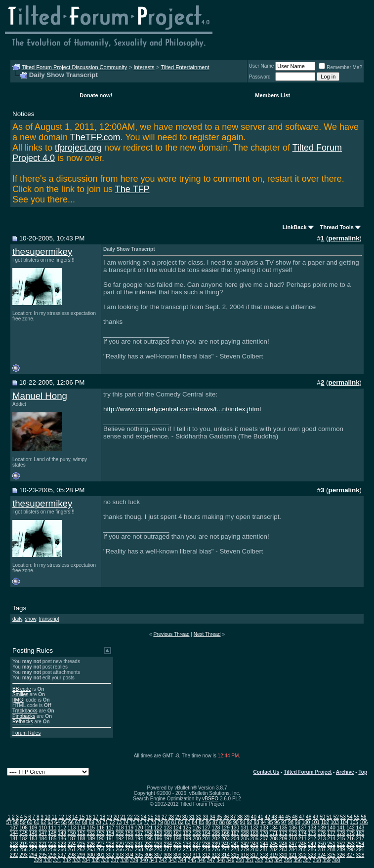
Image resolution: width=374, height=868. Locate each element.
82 (181, 822)
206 (254, 839)
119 (129, 828)
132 (254, 828)
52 (336, 817)
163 (197, 833)
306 (148, 855)
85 (201, 822)
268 (139, 849)
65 (64, 822)
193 (129, 839)
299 (81, 855)
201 (206, 839)
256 (23, 849)
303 (120, 855)
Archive (345, 772)
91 (243, 822)
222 (53, 844)
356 (298, 860)
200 (197, 839)
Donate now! (96, 95)
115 (91, 828)
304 (129, 855)
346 (201, 860)
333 (76, 860)
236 (187, 844)
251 (331, 844)
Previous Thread (171, 634)
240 (226, 844)
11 (55, 817)
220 (33, 844)
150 (72, 833)
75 (133, 822)
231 (139, 844)
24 (144, 817)
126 (197, 828)
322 (303, 855)
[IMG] (18, 700)
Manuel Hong (40, 396)
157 (139, 833)
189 (91, 839)
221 (43, 844)
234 (168, 844)
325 (331, 855)
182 (23, 839)
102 (325, 822)
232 (148, 844)
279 (245, 849)
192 (120, 839)
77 (146, 822)
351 (250, 860)
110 (43, 828)
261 (72, 849)
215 (341, 839)
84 (194, 822)
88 (222, 822)
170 (264, 833)
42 (268, 817)
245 (273, 844)
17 (96, 817)
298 (72, 855)
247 (293, 844)
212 (312, 839)
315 (235, 855)
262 (81, 849)
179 (351, 833)
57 (9, 822)
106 (364, 822)
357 (308, 860)
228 (110, 844)
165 (216, 833)
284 (293, 849)
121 (148, 828)
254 (360, 844)
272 (178, 849)
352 (259, 860)
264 (101, 849)
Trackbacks (25, 711)
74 (126, 822)
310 (187, 855)
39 (247, 817)
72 (112, 822)
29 (178, 817)
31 (192, 817)
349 (230, 860)
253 (351, 844)
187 (72, 839)
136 (293, 828)
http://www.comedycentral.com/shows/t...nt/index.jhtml (182, 409)
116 (101, 828)
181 (14, 839)
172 (283, 833)
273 (187, 849)
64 (57, 822)
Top (363, 772)
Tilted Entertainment (185, 67)
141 (341, 828)
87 (215, 822)
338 (125, 860)
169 (254, 833)
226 (91, 844)
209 (283, 839)
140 (331, 828)
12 (61, 817)
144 (14, 833)
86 (208, 822)
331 (57, 860)
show (30, 619)
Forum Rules (26, 733)
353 (269, 860)
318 (264, 855)
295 (43, 855)
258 (43, 849)
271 (168, 849)
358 (317, 860)
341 (153, 860)
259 (53, 849)
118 (120, 828)
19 (109, 817)
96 (277, 822)
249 (312, 844)
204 (235, 839)
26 (157, 817)
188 (81, 839)
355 (288, 860)
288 (331, 849)
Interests (144, 67)
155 (120, 833)
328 (360, 855)
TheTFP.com (95, 137)
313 (216, 855)
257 (33, 849)
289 (341, 849)
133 (264, 828)
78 (153, 822)
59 (23, 822)
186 (62, 839)
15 (82, 817)
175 (312, 833)
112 (62, 828)
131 (245, 828)
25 (150, 817)
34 (212, 817)
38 (240, 817)
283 (283, 849)
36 (226, 817)
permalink (344, 238)
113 (72, 828)
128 (216, 828)
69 (92, 822)
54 (350, 817)
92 (249, 822)
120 (139, 828)
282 (273, 849)
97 (284, 822)
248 (303, 844)
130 (235, 828)
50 (322, 817)
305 (139, 855)
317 (254, 855)
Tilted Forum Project (308, 772)
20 (116, 817)
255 (14, 849)
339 (134, 860)
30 (185, 817)
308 (168, 855)
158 (148, 833)
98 (291, 822)
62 (43, 822)
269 (148, 849)
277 (226, 849)
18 (103, 817)
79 (160, 822)
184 (43, 839)
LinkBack (295, 227)
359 (326, 860)
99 (298, 822)
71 (105, 822)
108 (23, 828)
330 (48, 860)
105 (354, 822)
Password (260, 77)
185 (53, 839)
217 (360, 839)
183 (33, 839)
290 (351, 849)
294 (33, 855)
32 (199, 817)
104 (345, 822)
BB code (22, 689)
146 (33, 833)
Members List (272, 95)
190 (101, 839)
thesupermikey (42, 252)
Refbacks (23, 722)
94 (263, 822)
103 (335, 822)
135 (283, 828)
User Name (262, 66)
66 (71, 822)
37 (233, 817)
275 (206, 849)
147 (43, 833)
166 (226, 833)
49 (315, 817)
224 (72, 844)
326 (341, 855)
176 (322, 833)
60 (29, 822)
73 (119, 822)
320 (283, 855)
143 (360, 828)
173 (293, 833)
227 (101, 844)
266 (120, 849)
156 (129, 833)
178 (341, 833)
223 (62, 844)
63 (50, 822)
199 (187, 839)
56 (363, 817)
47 (302, 817)
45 (288, 817)
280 (254, 849)
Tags (19, 608)
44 (281, 817)
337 (115, 860)
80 (167, 822)
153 (101, 833)
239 (216, 844)
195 (148, 839)
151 (81, 833)
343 (173, 860)
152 (91, 833)
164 (206, 833)
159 (158, 833)
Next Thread (207, 634)
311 (197, 855)
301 (101, 855)
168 (245, 833)
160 (168, 833)
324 (322, 855)
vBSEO (210, 799)
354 (278, 860)
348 (221, 860)
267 (129, 849)
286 (312, 849)
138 (312, 828)
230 (129, 844)
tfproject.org (78, 148)
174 (303, 833)
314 (226, 855)
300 (91, 855)
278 (235, 849)
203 (226, 839)
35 (219, 817)
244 (264, 844)
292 (14, 855)
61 (36, 822)
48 (309, 817)
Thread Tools (337, 227)
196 (158, 839)
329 (38, 860)
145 (23, 833)
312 (206, 855)
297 (62, 855)
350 (240, 860)
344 (182, 860)
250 (322, 844)
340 (144, 860)
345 (192, 860)
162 (187, 833)
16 (89, 817)
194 (139, 839)
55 (356, 817)
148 (53, 833)
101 (315, 822)
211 (303, 839)
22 (130, 817)
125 (187, 828)
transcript (49, 619)
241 (235, 844)
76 (140, 822)
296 (53, 855)
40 (254, 817)
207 (264, 839)
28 (171, 817)
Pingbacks (24, 716)
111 (53, 828)
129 (226, 828)
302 (110, 855)
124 (178, 828)
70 (99, 822)
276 (216, 849)
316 (245, 855)
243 (254, 844)
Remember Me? (340, 67)
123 (168, 828)
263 (91, 849)
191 (110, 839)
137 (303, 828)
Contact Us (267, 772)
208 (273, 839)
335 (96, 860)
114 (81, 828)
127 (206, 828)
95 (270, 822)
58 (16, 822)
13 (68, 817)
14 (75, 817)
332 (67, 860)
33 (205, 817)
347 (211, 860)
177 (331, 833)
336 (105, 860)
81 (174, 822)
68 (85, 822)
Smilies (20, 694)
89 (229, 822)
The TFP (132, 189)
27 (164, 817)
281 (264, 849)
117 (110, 828)
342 (163, 860)
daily (17, 619)
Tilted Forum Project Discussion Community (75, 67)
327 (351, 855)
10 (48, 817)
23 (137, 817)
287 (322, 849)
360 (336, 860)
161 (178, 833)
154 (110, 833)
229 (120, 844)
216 (351, 839)
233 (158, 844)
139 (322, 828)
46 (295, 817)
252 (341, 844)
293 (23, 855)
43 (274, 817)
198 (178, 839)
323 (312, 855)
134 (273, 828)
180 (360, 833)
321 (293, 855)
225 (81, 844)
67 (78, 822)
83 (187, 822)
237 (197, 844)
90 (236, 822)
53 (343, 817)
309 (178, 855)
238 (206, 844)
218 (14, 844)
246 (283, 844)
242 (245, 844)
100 (306, 822)
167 (235, 833)
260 (62, 849)
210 (293, 839)
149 (62, 833)
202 (216, 839)
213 (322, 839)
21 (123, 817)
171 (273, 833)
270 (158, 849)
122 (158, 828)
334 (86, 860)
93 (256, 822)
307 (158, 855)
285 (303, 849)
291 (360, 849)
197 (168, 839)
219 (23, 844)
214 (331, 839)
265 (110, 849)
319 (273, 855)
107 (14, 828)
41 (261, 817)
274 (197, 849)
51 (329, 817)
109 (33, 828)
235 (178, 844)
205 (245, 839)
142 (351, 828)
